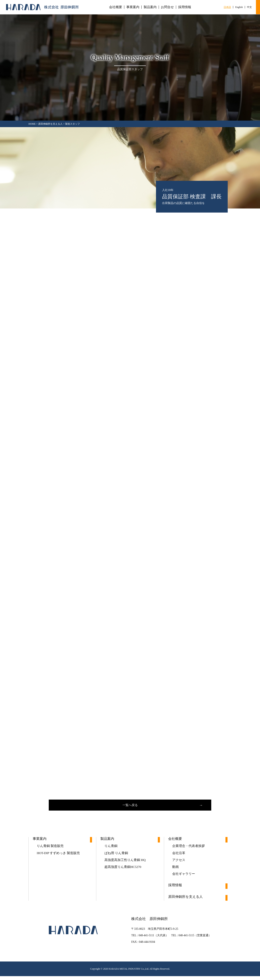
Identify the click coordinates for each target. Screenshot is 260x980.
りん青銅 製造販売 (50, 848)
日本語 (227, 7)
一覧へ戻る (130, 806)
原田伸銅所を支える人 (186, 901)
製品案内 (150, 7)
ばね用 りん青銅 (116, 855)
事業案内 (133, 7)
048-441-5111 (146, 939)
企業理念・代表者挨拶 (188, 848)
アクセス (179, 863)
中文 (249, 7)
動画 (175, 870)
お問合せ (167, 7)
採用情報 (185, 7)
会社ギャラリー (184, 877)
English (239, 7)
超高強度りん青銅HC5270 (123, 870)
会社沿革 (179, 855)
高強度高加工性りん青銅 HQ (125, 863)
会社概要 (116, 7)
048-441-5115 (186, 939)
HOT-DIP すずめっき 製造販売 (58, 855)
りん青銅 (111, 848)
